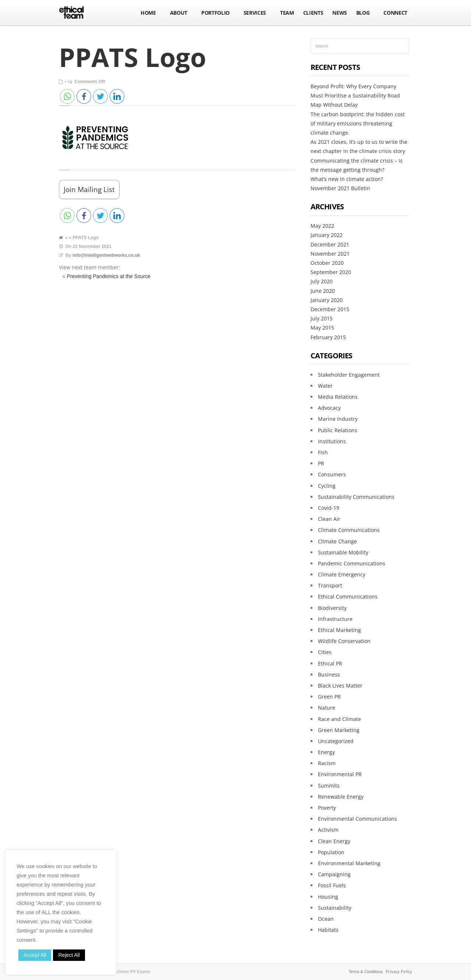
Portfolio (215, 13)
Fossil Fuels (332, 885)
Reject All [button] (69, 955)
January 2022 (327, 235)
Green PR (329, 697)
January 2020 (327, 300)
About (179, 13)
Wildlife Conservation (344, 641)
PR (321, 463)
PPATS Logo (132, 57)
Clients (313, 13)
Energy (326, 752)
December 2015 (330, 309)
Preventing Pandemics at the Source (109, 276)
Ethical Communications (348, 596)
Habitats (328, 930)
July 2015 (322, 318)
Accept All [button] (35, 955)
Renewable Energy (341, 797)
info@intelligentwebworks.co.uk (106, 255)
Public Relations (338, 430)
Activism (328, 830)
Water (325, 386)
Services (255, 13)
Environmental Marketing (349, 863)
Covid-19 (329, 508)
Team (287, 13)
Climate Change (337, 541)
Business (329, 674)
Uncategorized (336, 741)
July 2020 (322, 281)
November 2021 (330, 254)
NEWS (340, 13)
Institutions (332, 441)
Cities (325, 652)
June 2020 (323, 291)
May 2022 (322, 226)
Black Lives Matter (340, 686)
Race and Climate (339, 719)
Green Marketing (339, 730)
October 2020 (327, 263)
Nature (327, 708)
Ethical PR (330, 663)
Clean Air (329, 519)
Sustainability (335, 908)
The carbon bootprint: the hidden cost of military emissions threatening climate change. (358, 123)
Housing (328, 897)
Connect (395, 13)
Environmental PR (340, 774)
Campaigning (334, 874)
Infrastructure (335, 619)
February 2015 (328, 337)
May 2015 (322, 328)
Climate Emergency (342, 574)
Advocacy (329, 408)
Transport (330, 585)
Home (148, 13)
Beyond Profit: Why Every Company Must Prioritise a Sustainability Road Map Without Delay (355, 95)
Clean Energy (334, 841)
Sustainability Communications (356, 497)
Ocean (326, 919)
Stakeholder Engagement (349, 375)
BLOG (363, 13)
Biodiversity (332, 608)
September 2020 (331, 272)
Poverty (327, 808)
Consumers (332, 474)
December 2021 (330, 244)
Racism (327, 763)
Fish (323, 452)
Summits (329, 786)
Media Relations (338, 397)
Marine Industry (338, 419)
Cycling (327, 486)
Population (331, 852)
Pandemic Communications (352, 563)
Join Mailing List (89, 189)
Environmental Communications (357, 819)
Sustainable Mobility (343, 552)
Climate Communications (349, 530)
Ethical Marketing (339, 630)
